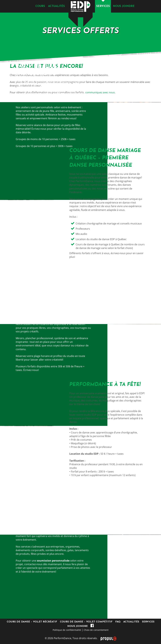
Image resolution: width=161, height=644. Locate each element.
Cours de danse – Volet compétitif (86, 622)
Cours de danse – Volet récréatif (32, 622)
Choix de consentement (96, 630)
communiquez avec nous (100, 92)
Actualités (56, 6)
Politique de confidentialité (67, 630)
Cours (40, 6)
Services (103, 6)
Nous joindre (124, 6)
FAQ (118, 622)
